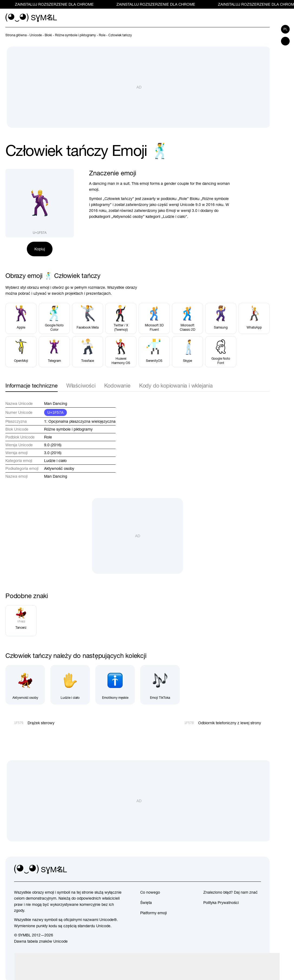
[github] (245, 870)
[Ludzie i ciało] (70, 685)
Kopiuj (40, 249)
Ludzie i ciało (55, 461)
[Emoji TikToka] (160, 685)
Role (48, 437)
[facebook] (257, 870)
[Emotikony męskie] (115, 685)
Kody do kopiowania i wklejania (176, 386)
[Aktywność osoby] (25, 685)
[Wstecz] (257, 35)
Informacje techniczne (32, 386)
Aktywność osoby (59, 468)
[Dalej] (266, 35)
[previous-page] (16, 35)
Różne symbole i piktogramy (68, 429)
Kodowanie (117, 386)
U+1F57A (55, 412)
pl (285, 29)
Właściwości (81, 386)
